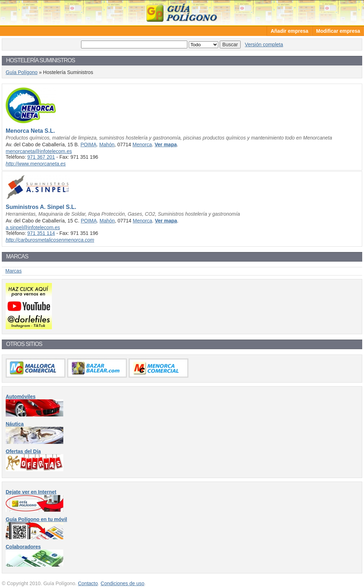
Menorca (142, 145)
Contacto (88, 583)
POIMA (88, 145)
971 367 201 (41, 157)
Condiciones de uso (122, 583)
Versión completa (264, 44)
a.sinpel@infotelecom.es (33, 227)
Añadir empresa (289, 31)
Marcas (14, 271)
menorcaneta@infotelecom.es (39, 151)
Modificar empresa (338, 31)
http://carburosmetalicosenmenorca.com (50, 240)
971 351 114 (41, 233)
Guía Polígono (182, 13)
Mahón (107, 145)
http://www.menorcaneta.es (36, 164)
